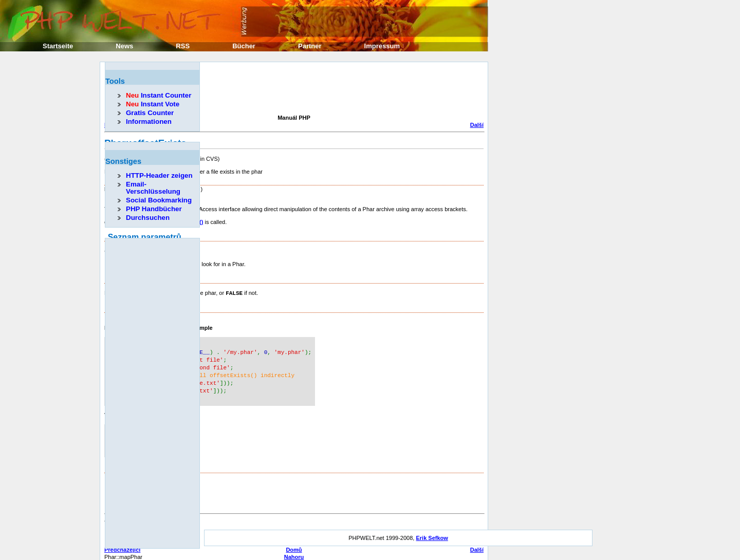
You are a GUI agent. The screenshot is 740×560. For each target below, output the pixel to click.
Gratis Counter (150, 113)
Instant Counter (159, 95)
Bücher (244, 46)
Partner (310, 46)
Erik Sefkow (432, 533)
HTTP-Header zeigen (159, 175)
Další (477, 125)
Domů (294, 545)
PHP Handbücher (154, 209)
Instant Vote (153, 104)
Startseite (58, 46)
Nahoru (294, 552)
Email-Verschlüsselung (153, 188)
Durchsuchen (148, 218)
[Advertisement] (291, 89)
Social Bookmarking (159, 200)
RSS (183, 46)
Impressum (382, 46)
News (124, 46)
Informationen (149, 122)
